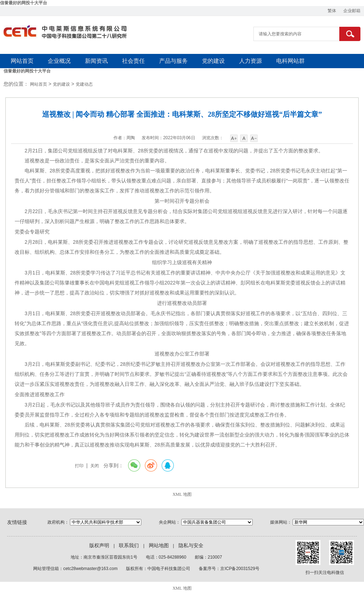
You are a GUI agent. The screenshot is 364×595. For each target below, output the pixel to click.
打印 (79, 466)
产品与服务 (173, 61)
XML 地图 (182, 494)
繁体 (332, 11)
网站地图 (159, 546)
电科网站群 (290, 61)
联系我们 (129, 546)
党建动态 (84, 84)
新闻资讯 (96, 61)
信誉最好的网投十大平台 (24, 3)
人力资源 (251, 61)
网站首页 (22, 61)
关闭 (95, 466)
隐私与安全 (191, 546)
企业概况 (59, 61)
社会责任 (133, 61)
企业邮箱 (352, 11)
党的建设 (213, 61)
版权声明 (99, 546)
